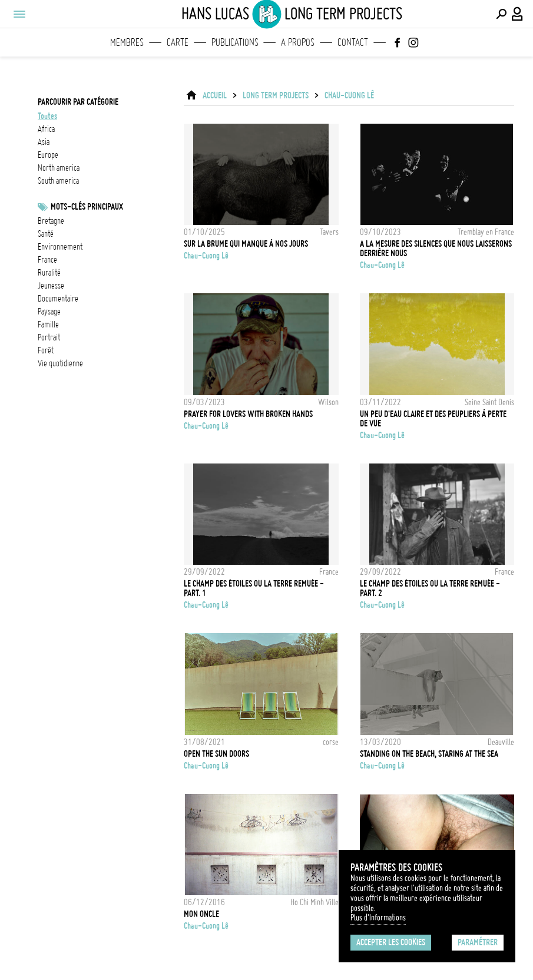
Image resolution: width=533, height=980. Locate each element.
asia (44, 142)
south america (58, 181)
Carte (178, 42)
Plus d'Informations (378, 918)
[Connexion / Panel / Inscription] (518, 14)
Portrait (49, 337)
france (47, 260)
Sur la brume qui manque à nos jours (246, 244)
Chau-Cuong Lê (349, 95)
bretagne (51, 221)
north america (59, 168)
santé (46, 234)
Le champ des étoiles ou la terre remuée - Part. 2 (430, 588)
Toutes (47, 116)
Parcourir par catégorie (78, 102)
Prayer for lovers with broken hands (248, 414)
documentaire (58, 299)
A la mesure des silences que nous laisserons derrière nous (436, 249)
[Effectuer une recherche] (501, 14)
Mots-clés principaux (87, 207)
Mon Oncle (201, 914)
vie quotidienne (60, 363)
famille (48, 325)
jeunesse (51, 286)
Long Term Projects (276, 95)
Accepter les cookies (391, 942)
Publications (235, 42)
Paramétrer (478, 942)
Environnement (60, 247)
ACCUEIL (215, 95)
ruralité (49, 273)
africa (46, 129)
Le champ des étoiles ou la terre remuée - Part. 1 (254, 588)
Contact (353, 42)
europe (48, 155)
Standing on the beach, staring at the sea (429, 754)
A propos (298, 42)
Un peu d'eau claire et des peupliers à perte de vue (433, 419)
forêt (46, 350)
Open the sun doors (216, 754)
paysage (49, 312)
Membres (127, 42)
